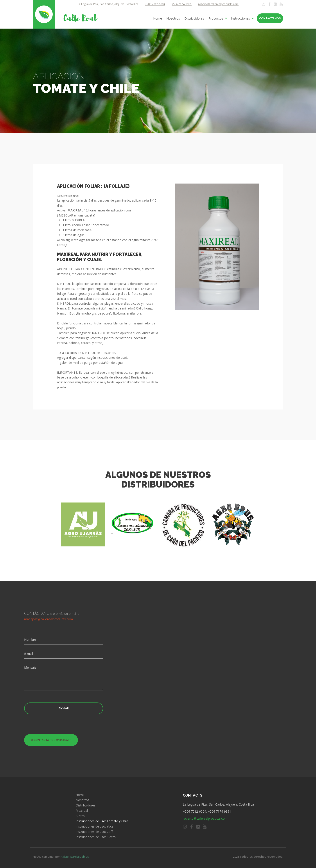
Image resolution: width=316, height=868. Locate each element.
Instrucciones (241, 18)
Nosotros (173, 18)
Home (158, 18)
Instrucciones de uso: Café (94, 832)
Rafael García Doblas (75, 857)
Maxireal (82, 811)
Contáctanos (270, 18)
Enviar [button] (64, 708)
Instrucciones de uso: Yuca (95, 826)
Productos (216, 18)
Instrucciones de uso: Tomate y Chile (102, 821)
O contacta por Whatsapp (51, 740)
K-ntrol (81, 816)
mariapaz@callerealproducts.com (48, 619)
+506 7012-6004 (155, 4)
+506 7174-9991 (182, 4)
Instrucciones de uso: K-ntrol (96, 837)
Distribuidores (194, 18)
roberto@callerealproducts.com (218, 4)
